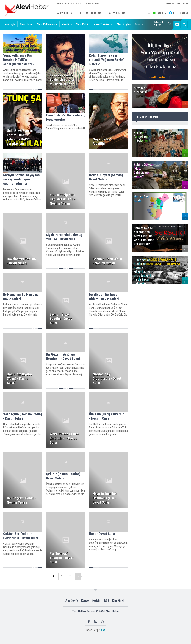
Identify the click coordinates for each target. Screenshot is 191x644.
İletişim (96, 601)
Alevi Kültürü (83, 24)
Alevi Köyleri (124, 24)
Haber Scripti (92, 630)
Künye (85, 601)
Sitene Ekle (93, 4)
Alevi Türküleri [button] (103, 24)
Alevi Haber (26, 24)
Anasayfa (10, 24)
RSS (107, 601)
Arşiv (81, 4)
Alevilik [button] (67, 24)
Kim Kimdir (119, 601)
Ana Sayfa (72, 601)
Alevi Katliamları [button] (47, 24)
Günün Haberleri (65, 4)
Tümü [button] (139, 24)
